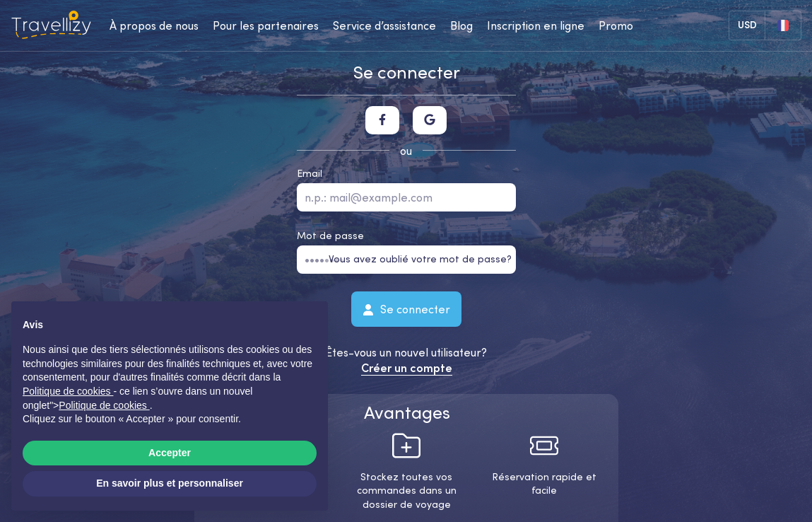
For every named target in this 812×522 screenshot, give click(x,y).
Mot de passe (330, 236)
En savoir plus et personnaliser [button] (170, 483)
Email (310, 173)
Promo (616, 25)
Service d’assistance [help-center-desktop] (384, 25)
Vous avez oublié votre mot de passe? (420, 259)
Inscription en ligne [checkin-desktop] (536, 25)
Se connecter (406, 308)
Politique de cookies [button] (68, 391)
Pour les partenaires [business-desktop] (266, 25)
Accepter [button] (170, 453)
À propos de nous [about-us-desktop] (154, 25)
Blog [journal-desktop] (461, 25)
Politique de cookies (104, 405)
